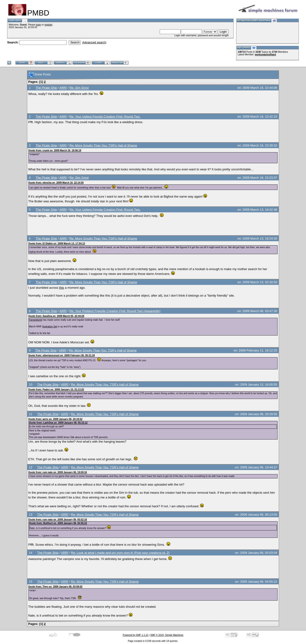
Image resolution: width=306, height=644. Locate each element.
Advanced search (94, 42)
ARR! (63, 88)
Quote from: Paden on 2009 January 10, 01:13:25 (56, 390)
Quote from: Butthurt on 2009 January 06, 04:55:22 (58, 523)
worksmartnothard (265, 55)
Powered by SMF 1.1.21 (135, 635)
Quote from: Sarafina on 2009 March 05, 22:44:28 (56, 316)
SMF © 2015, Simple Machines (167, 635)
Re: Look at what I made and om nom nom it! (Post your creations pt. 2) (120, 553)
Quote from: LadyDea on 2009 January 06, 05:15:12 (58, 423)
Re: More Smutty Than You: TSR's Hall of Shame (103, 145)
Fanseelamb (36, 320)
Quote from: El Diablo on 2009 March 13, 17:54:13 (57, 243)
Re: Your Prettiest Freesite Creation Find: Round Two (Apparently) (115, 311)
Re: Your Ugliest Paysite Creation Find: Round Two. (105, 117)
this (61, 288)
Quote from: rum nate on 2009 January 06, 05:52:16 (58, 520)
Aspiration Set (50, 327)
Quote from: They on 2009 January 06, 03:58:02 (55, 587)
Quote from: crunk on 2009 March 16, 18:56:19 (55, 150)
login (38, 25)
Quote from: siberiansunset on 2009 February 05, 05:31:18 (61, 355)
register (48, 25)
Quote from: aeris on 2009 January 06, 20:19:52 (55, 419)
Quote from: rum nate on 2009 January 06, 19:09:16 (58, 472)
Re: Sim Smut (79, 88)
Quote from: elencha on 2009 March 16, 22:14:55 (56, 183)
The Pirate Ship (46, 88)
